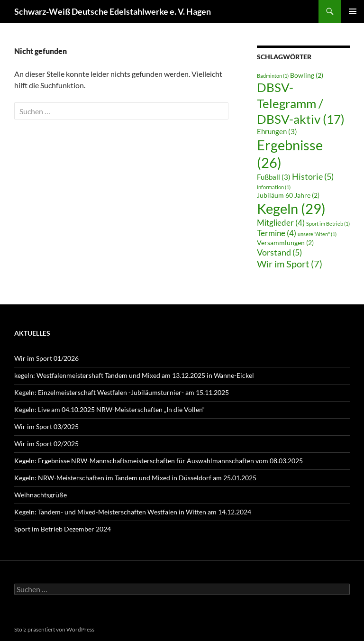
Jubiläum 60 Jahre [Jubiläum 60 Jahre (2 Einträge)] (288, 195)
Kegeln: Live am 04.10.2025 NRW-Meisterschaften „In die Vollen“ (109, 409)
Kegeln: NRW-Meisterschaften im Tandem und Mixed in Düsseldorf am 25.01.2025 (135, 478)
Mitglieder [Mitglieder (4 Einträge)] (281, 223)
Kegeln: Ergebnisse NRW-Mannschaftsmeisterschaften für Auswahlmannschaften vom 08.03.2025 (159, 461)
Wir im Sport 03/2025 (46, 426)
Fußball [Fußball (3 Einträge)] (274, 177)
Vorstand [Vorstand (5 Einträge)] (279, 252)
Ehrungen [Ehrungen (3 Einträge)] (277, 131)
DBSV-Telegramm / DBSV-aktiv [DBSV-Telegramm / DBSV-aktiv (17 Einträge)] (301, 103)
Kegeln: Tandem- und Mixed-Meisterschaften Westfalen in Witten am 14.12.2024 (133, 512)
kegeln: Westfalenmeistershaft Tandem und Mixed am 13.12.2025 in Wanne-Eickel (134, 375)
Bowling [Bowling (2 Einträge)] (307, 75)
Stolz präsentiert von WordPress (54, 629)
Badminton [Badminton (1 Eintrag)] (273, 76)
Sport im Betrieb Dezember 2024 (63, 529)
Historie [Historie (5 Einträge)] (313, 176)
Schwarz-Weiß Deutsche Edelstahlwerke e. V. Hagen (113, 11)
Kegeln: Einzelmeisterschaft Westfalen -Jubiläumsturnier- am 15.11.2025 (122, 392)
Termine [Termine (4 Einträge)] (277, 233)
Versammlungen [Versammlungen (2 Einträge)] (285, 243)
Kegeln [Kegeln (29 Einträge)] (291, 208)
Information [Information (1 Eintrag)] (274, 187)
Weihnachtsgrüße (41, 495)
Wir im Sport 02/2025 (46, 444)
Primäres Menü (353, 11)
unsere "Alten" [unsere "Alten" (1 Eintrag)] (317, 234)
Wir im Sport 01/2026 (46, 358)
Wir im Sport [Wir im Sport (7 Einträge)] (290, 264)
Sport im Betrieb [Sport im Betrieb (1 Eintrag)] (328, 224)
